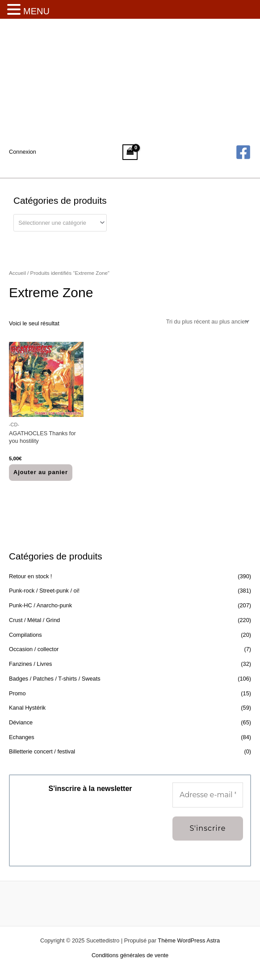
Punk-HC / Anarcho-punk (40, 605)
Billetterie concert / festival (42, 751)
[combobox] (60, 223)
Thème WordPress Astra (189, 940)
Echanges (22, 737)
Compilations (25, 635)
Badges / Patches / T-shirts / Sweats (55, 679)
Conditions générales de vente (130, 955)
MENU (36, 11)
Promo (17, 693)
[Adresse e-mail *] (208, 795)
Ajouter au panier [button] (41, 472)
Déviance (21, 722)
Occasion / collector (34, 649)
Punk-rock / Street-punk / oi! (44, 591)
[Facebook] (243, 152)
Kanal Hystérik (27, 708)
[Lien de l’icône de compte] (23, 152)
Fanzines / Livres (30, 664)
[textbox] (57, 223)
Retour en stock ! (30, 576)
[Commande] (207, 322)
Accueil (17, 273)
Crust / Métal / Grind (34, 620)
